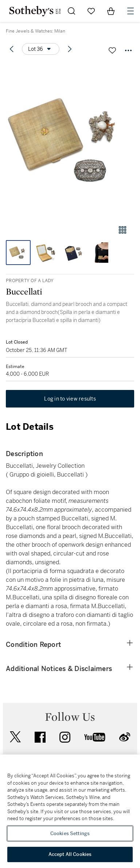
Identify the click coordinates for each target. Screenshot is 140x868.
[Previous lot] (12, 49)
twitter (15, 737)
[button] (70, 140)
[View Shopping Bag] (111, 11)
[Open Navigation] (131, 11)
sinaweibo (125, 737)
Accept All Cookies (70, 854)
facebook (40, 737)
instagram (65, 737)
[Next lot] (70, 49)
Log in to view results (70, 399)
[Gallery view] (122, 230)
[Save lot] (112, 50)
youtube (95, 737)
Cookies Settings (70, 833)
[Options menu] (41, 49)
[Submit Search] (71, 11)
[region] (70, 811)
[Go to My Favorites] (91, 11)
